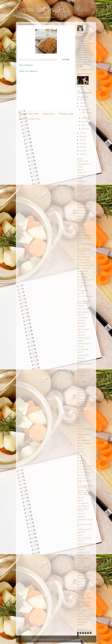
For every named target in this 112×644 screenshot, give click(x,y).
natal (79, 446)
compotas (80, 335)
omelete (79, 452)
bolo (78, 241)
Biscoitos (80, 227)
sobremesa (80, 573)
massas (79, 438)
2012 (82, 151)
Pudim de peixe (82, 503)
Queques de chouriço (83, 544)
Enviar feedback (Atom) (33, 119)
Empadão (80, 358)
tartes (79, 614)
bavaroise (80, 216)
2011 (81, 155)
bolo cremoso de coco (83, 254)
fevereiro (84, 129)
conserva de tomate (83, 338)
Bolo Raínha (81, 291)
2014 (81, 144)
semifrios (80, 570)
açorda (79, 167)
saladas (79, 561)
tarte (79, 590)
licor (78, 432)
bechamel (80, 219)
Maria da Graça (83, 33)
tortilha (80, 625)
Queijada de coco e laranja (85, 520)
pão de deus (81, 464)
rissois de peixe (81, 558)
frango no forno (82, 414)
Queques (80, 541)
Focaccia (80, 387)
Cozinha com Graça (38, 10)
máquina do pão (82, 435)
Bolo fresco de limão (83, 280)
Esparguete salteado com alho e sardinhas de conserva (85, 371)
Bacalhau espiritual (83, 208)
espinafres (80, 376)
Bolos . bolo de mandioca (85, 297)
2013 (81, 147)
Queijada (80, 517)
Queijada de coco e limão (85, 525)
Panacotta (80, 455)
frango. (79, 417)
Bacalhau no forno (83, 211)
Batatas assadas (82, 213)
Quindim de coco (82, 553)
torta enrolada (81, 622)
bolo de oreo (81, 274)
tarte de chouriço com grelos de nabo (84, 594)
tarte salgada (81, 611)
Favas (79, 379)
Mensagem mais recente (28, 114)
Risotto (80, 556)
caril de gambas (82, 318)
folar (79, 390)
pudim (79, 500)
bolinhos (80, 233)
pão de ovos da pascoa (84, 472)
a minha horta (81, 161)
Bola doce (80, 230)
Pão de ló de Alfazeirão (84, 467)
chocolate (80, 324)
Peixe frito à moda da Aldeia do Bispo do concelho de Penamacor (84, 493)
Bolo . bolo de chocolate (85, 244)
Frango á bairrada (83, 396)
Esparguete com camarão (85, 364)
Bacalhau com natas (83, 205)
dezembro (85, 110)
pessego (79, 498)
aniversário (80, 173)
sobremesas (80, 579)
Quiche (79, 547)
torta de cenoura (82, 619)
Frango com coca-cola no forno (85, 408)
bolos (79, 294)
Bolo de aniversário (83, 257)
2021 (82, 100)
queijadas (80, 532)
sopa (78, 584)
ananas (79, 170)
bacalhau (80, 187)
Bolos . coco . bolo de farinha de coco (84, 302)
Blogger (79, 640)
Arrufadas (80, 182)
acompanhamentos (83, 164)
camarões (80, 315)
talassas (80, 587)
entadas (79, 361)
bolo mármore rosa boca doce (84, 287)
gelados (79, 420)
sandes (79, 564)
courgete (80, 341)
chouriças (80, 327)
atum (79, 184)
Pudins (79, 514)
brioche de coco (82, 309)
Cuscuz (79, 347)
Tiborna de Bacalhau (84, 616)
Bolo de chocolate (83, 263)
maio (83, 122)
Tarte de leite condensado (85, 598)
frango (79, 393)
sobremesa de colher (83, 576)
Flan (79, 384)
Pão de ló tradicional (84, 469)
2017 (81, 133)
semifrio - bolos (82, 567)
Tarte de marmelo (82, 603)
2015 (81, 140)
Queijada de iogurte (83, 530)
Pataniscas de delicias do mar (85, 482)
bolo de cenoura (82, 260)
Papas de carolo (82, 475)
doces (79, 353)
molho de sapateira (83, 440)
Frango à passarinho (83, 399)
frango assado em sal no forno (84, 403)
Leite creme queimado (84, 429)
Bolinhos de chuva (83, 239)
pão (78, 458)
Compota (80, 332)
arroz (79, 179)
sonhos (79, 582)
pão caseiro (80, 461)
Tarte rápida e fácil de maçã (84, 607)
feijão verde (80, 382)
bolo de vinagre (82, 277)
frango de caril (81, 412)
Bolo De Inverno (83, 269)
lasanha (80, 426)
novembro (85, 118)
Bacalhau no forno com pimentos (84, 191)
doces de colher (82, 355)
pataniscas (80, 478)
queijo (79, 535)
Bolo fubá (80, 283)
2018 (81, 107)
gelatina (80, 423)
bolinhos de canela (83, 236)
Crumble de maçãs (87, 113)
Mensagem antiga (66, 114)
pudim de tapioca (82, 506)
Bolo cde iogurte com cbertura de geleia (84, 250)
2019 (81, 103)
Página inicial (49, 114)
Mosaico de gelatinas (84, 443)
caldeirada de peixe (83, 312)
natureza (80, 449)
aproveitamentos (82, 176)
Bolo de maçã (81, 271)
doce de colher (81, 350)
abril (83, 125)
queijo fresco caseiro (83, 538)
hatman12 (61, 640)
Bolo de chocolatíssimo (84, 266)
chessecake (80, 321)
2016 (81, 137)
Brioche (80, 306)
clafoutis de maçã (82, 329)
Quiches (80, 550)
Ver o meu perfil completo (85, 70)
